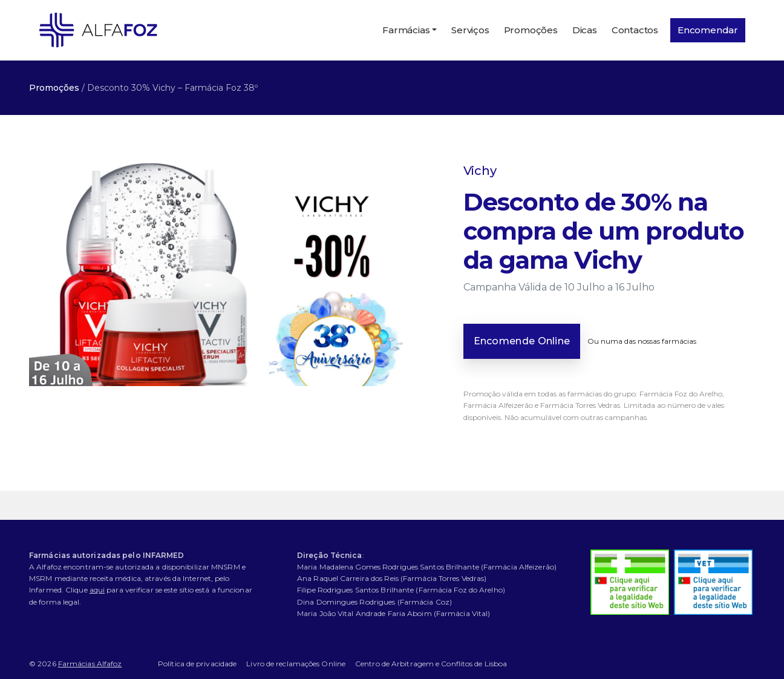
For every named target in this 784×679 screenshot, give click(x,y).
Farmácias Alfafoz (90, 664)
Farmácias (406, 30)
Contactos (635, 30)
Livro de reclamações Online (296, 664)
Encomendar (708, 30)
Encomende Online (522, 341)
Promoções (531, 30)
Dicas (585, 30)
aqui (97, 590)
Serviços (470, 30)
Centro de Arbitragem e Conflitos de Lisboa (431, 664)
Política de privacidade (197, 664)
